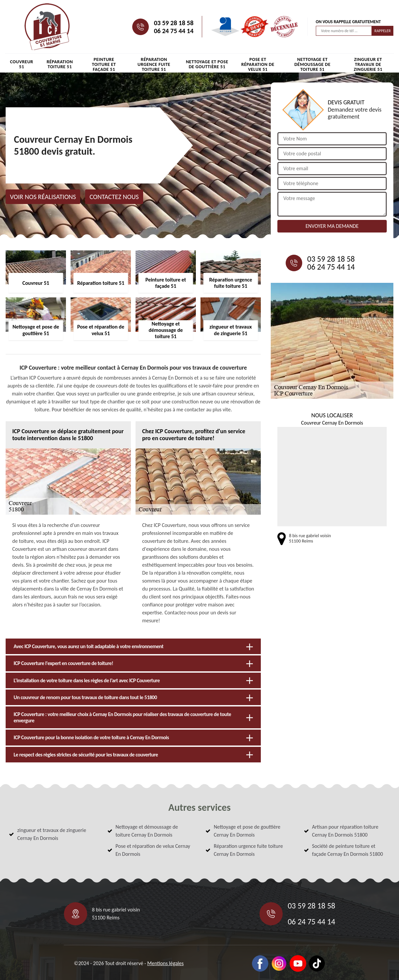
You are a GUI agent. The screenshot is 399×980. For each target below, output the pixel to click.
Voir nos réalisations (43, 197)
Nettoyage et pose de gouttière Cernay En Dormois (247, 831)
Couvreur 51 (22, 64)
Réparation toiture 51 (60, 64)
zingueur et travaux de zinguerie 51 (368, 64)
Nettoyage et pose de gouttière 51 (207, 64)
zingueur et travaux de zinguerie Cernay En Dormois (52, 834)
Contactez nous (114, 197)
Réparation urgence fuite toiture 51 (154, 64)
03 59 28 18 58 (173, 23)
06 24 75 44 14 (173, 31)
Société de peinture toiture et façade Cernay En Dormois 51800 (348, 850)
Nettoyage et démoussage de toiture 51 (312, 64)
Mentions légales (165, 963)
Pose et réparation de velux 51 (258, 64)
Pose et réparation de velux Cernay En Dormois (153, 850)
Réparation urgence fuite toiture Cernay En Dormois (248, 850)
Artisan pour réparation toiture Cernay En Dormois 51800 (345, 831)
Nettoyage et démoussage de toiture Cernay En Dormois (147, 831)
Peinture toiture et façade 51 (104, 64)
